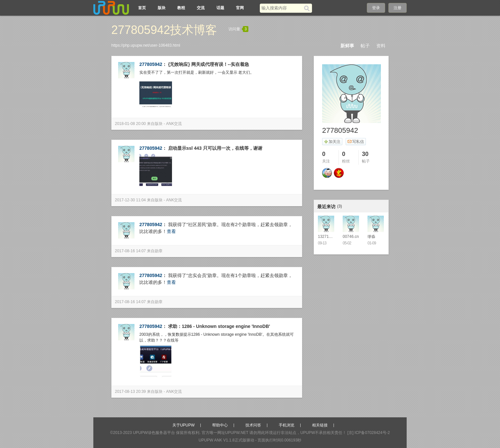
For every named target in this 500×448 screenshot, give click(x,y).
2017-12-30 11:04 (130, 200)
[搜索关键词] (282, 8)
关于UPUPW (184, 425)
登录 (376, 8)
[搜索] (308, 8)
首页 (142, 8)
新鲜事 (347, 46)
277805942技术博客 (164, 30)
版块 (162, 8)
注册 (398, 8)
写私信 (356, 142)
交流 (201, 8)
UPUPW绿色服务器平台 (154, 433)
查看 (171, 231)
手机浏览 (287, 425)
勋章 (159, 251)
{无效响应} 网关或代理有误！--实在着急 (209, 64)
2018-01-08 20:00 (130, 124)
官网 (240, 8)
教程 (181, 8)
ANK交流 (174, 124)
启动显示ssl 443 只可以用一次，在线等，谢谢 (215, 148)
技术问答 (253, 425)
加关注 (332, 142)
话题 (220, 8)
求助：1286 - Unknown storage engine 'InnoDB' (219, 326)
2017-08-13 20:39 (130, 392)
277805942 (151, 64)
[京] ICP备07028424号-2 (368, 433)
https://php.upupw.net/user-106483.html (146, 45)
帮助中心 (220, 425)
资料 (381, 46)
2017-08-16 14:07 (130, 251)
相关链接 (320, 425)
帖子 (365, 46)
